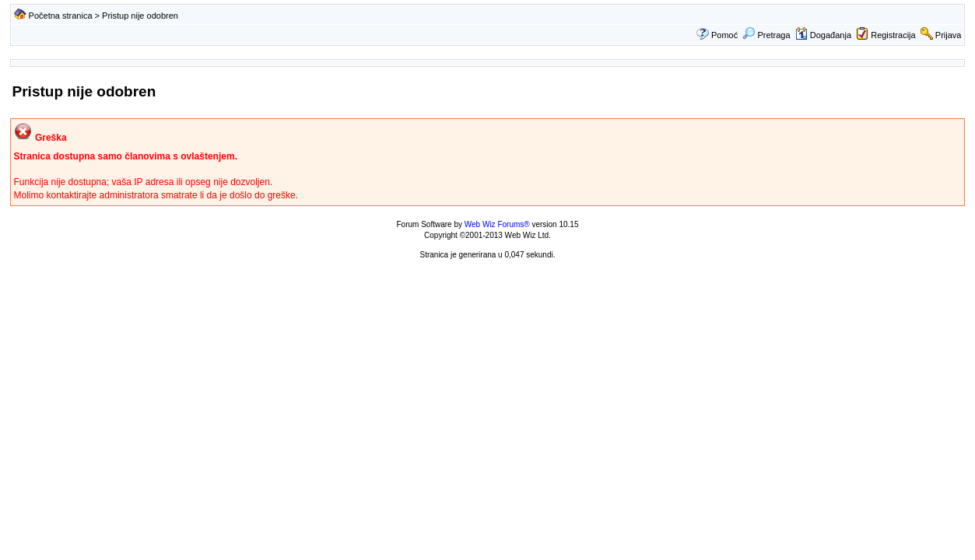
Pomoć (724, 35)
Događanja (823, 35)
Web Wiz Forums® (497, 224)
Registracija (893, 35)
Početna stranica (61, 16)
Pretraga (766, 35)
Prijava (949, 35)
